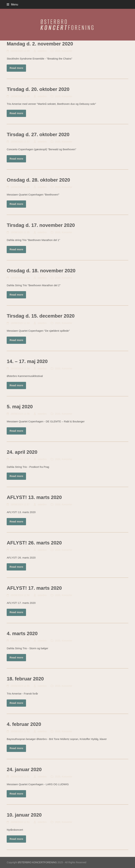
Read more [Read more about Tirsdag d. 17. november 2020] (17, 249)
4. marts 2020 (22, 633)
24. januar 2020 (24, 769)
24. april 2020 (22, 452)
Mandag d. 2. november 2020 (40, 44)
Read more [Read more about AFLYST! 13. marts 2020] (17, 521)
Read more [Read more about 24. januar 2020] (17, 794)
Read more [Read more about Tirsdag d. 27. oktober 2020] (17, 159)
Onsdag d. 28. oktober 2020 (38, 180)
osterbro (42, 51)
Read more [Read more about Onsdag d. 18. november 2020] (17, 295)
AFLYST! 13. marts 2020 (34, 497)
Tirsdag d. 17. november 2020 (41, 225)
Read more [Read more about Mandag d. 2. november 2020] (17, 68)
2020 (58, 51)
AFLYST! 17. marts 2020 (34, 588)
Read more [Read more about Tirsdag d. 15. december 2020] (17, 340)
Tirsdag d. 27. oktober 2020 (38, 134)
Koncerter (67, 51)
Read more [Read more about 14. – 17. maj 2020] (17, 385)
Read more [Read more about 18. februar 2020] (17, 703)
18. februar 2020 (25, 679)
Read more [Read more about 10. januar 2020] (17, 839)
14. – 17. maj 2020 (27, 361)
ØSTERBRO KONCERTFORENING (37, 862)
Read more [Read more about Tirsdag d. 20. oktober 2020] (17, 113)
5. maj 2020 (20, 407)
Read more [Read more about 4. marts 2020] (17, 657)
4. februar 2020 (24, 724)
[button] (12, 4)
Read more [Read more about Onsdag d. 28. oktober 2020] (17, 204)
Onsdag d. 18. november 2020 (41, 271)
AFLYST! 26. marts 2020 (34, 543)
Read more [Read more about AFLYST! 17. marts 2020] (17, 612)
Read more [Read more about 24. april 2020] (17, 476)
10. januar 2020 (24, 815)
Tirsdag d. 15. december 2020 (41, 316)
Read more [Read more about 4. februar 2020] (17, 748)
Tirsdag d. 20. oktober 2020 (38, 89)
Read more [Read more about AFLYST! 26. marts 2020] (17, 567)
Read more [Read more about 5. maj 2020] (17, 431)
